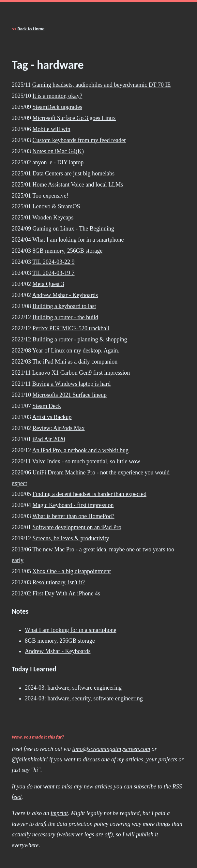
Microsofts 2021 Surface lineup (70, 395)
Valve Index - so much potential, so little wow (86, 461)
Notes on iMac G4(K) (58, 151)
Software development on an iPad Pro (77, 527)
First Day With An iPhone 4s (66, 593)
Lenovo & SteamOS (56, 206)
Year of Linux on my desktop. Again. (76, 351)
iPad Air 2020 (49, 439)
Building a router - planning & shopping (80, 339)
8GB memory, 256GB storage (68, 251)
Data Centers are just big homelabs (74, 173)
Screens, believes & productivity (71, 538)
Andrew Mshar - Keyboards (65, 295)
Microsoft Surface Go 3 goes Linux (74, 118)
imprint (59, 813)
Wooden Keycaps (53, 217)
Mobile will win (52, 129)
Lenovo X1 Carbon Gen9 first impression (81, 373)
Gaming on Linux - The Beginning (73, 229)
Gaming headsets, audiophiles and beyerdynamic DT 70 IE (102, 85)
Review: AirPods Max (59, 428)
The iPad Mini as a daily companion (75, 362)
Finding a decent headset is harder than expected (90, 494)
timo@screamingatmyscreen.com (111, 749)
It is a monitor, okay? (58, 96)
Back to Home (31, 29)
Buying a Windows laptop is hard (71, 384)
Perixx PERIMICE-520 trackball (71, 328)
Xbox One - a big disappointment (72, 571)
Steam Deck (47, 406)
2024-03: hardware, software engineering (73, 688)
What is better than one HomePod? (73, 516)
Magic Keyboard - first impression (73, 505)
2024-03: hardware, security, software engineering (84, 698)
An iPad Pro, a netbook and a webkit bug (80, 450)
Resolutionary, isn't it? (59, 582)
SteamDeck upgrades (57, 107)
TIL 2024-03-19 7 (53, 273)
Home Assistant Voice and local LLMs (78, 185)
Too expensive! (50, 196)
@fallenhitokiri (30, 759)
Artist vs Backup (52, 417)
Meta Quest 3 (48, 284)
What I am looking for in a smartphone (78, 240)
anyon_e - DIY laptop (58, 162)
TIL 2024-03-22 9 (53, 262)
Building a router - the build (65, 317)
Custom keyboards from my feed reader (79, 140)
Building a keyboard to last (64, 306)
